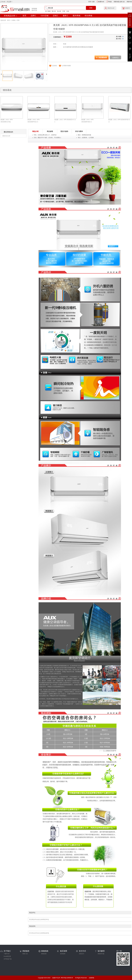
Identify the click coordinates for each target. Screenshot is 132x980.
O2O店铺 (45, 16)
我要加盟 (116, 2)
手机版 (110, 2)
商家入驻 (25, 954)
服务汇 (66, 16)
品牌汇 (33, 16)
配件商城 (77, 16)
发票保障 (63, 954)
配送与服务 (64, 131)
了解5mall (7, 954)
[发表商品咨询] (44, 933)
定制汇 (56, 16)
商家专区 (129, 2)
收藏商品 (115, 58)
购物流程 (44, 954)
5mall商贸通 (7, 956)
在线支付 (82, 954)
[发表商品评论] (44, 919)
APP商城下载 (8, 959)
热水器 (59, 11)
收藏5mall (101, 2)
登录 (90, 2)
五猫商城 (91, 978)
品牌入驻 (122, 2)
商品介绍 (35, 131)
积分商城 (88, 16)
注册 (93, 2)
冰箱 (68, 11)
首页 (24, 16)
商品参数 (50, 131)
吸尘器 (54, 11)
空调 (64, 11)
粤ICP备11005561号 (67, 978)
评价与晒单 (79, 131)
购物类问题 (101, 954)
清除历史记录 (6, 136)
